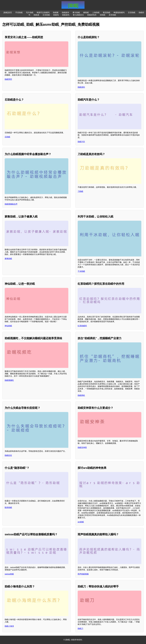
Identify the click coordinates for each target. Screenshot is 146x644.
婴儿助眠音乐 (78, 15)
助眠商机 (81, 395)
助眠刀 (80, 629)
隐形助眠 (8, 507)
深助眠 (103, 15)
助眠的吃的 (92, 15)
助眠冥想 (8, 79)
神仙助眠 (8, 326)
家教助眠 (8, 259)
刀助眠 (80, 191)
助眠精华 (65, 13)
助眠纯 (56, 15)
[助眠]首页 (8, 13)
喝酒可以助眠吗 (43, 13)
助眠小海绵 (9, 626)
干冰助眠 (81, 271)
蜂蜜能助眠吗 (119, 13)
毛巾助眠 (30, 13)
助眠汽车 (81, 142)
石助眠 (7, 137)
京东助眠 (46, 15)
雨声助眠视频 (83, 574)
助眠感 (36, 15)
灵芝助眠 (112, 15)
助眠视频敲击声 (11, 204)
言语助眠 (132, 13)
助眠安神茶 (82, 447)
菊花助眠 (107, 13)
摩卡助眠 (76, 13)
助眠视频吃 (9, 380)
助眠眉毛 (66, 15)
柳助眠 (86, 13)
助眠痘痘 (8, 455)
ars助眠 (81, 522)
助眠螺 (56, 13)
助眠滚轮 (81, 87)
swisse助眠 (9, 574)
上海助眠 (96, 13)
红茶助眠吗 (82, 326)
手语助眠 (19, 13)
